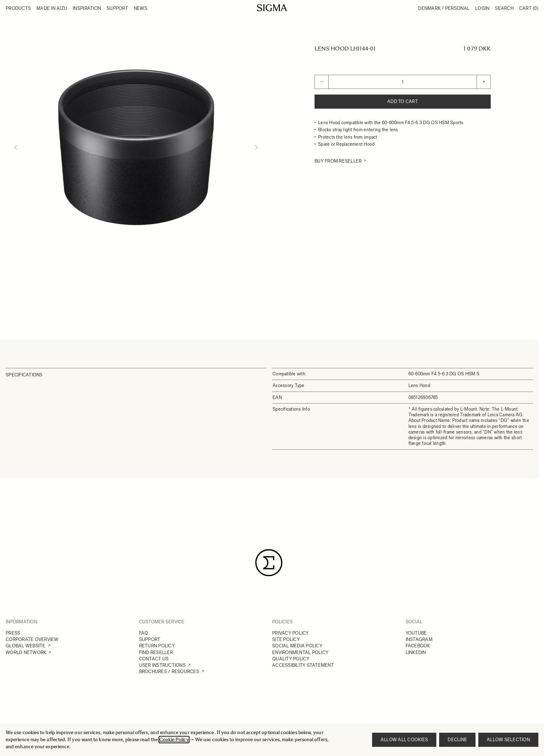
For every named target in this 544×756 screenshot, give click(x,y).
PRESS (13, 633)
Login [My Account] (482, 8)
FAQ (144, 633)
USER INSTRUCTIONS (162, 665)
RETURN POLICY (157, 646)
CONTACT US (154, 659)
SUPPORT (150, 639)
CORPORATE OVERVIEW (32, 639)
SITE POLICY (286, 639)
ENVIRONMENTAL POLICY (300, 652)
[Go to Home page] (272, 8)
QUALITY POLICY (291, 659)
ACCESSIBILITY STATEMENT (303, 665)
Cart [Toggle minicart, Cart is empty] (529, 8)
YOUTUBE (416, 633)
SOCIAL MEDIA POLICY (297, 646)
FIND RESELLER (156, 652)
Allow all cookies (404, 740)
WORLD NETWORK (26, 652)
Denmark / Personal (444, 8)
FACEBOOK (418, 646)
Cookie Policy (174, 740)
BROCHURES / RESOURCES (169, 672)
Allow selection (508, 740)
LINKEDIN (416, 652)
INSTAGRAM (419, 639)
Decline (457, 740)
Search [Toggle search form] (504, 8)
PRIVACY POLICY (291, 633)
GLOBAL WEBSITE (26, 646)
